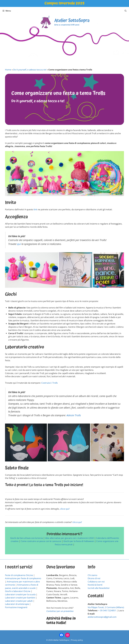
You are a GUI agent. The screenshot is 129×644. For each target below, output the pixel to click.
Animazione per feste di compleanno (23, 578)
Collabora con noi (96, 582)
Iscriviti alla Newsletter (99, 588)
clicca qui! (64, 509)
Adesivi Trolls (74, 415)
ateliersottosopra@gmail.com (102, 617)
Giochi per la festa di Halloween (79, 541)
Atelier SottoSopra (72, 21)
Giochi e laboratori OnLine (18, 591)
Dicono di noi (94, 578)
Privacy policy (77, 640)
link (35, 209)
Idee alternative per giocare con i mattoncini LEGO (69, 538)
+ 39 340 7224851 (107, 610)
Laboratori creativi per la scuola (20, 594)
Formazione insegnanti (16, 607)
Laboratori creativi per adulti (19, 601)
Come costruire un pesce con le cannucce (41, 541)
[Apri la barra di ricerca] (126, 11)
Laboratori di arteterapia (17, 604)
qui (19, 244)
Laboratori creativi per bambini (20, 598)
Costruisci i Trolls (50, 383)
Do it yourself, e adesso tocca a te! (30, 70)
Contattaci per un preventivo (60, 611)
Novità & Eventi (95, 585)
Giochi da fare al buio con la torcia (27, 538)
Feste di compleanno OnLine (19, 575)
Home (8, 70)
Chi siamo (92, 575)
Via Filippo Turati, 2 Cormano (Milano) (106, 607)
